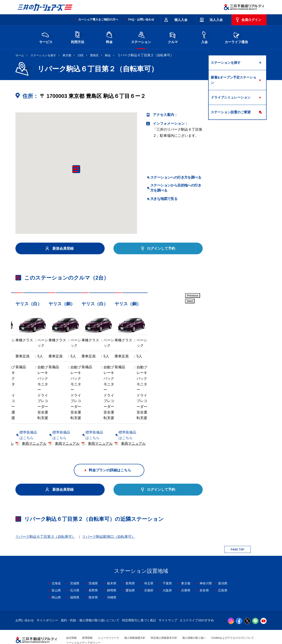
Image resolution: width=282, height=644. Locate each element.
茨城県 (93, 570)
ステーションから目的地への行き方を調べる (176, 188)
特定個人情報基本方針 (164, 625)
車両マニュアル (79, 431)
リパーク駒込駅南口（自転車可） (109, 524)
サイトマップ (168, 607)
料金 (109, 37)
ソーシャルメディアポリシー (83, 630)
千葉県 (167, 570)
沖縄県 (112, 585)
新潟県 (223, 570)
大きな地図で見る (164, 199)
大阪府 (167, 577)
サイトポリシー (47, 607)
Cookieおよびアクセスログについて (233, 625)
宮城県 (75, 570)
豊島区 (94, 55)
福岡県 (75, 585)
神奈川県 (206, 570)
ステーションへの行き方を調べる (176, 177)
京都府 (149, 577)
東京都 (67, 55)
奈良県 (204, 577)
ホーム (20, 55)
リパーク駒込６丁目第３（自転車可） (45, 524)
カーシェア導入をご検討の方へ (98, 19)
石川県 (75, 577)
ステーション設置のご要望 (231, 112)
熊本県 (93, 585)
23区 (81, 55)
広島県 (223, 577)
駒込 (108, 55)
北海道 (56, 570)
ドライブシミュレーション (231, 97)
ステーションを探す (43, 55)
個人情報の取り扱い (194, 625)
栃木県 (112, 570)
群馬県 (130, 570)
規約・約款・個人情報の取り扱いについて (90, 607)
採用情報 (87, 625)
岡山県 (56, 585)
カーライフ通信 (236, 37)
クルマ (173, 37)
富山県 (56, 577)
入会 (204, 37)
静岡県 (112, 577)
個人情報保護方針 (135, 625)
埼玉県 (149, 570)
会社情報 (71, 625)
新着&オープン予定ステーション (234, 80)
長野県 (93, 577)
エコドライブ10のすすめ (197, 607)
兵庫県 (186, 577)
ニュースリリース (108, 625)
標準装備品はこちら (35, 431)
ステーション (141, 37)
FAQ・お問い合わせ (141, 19)
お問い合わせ (25, 607)
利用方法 (78, 37)
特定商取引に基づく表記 (139, 607)
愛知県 (130, 577)
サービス (46, 37)
